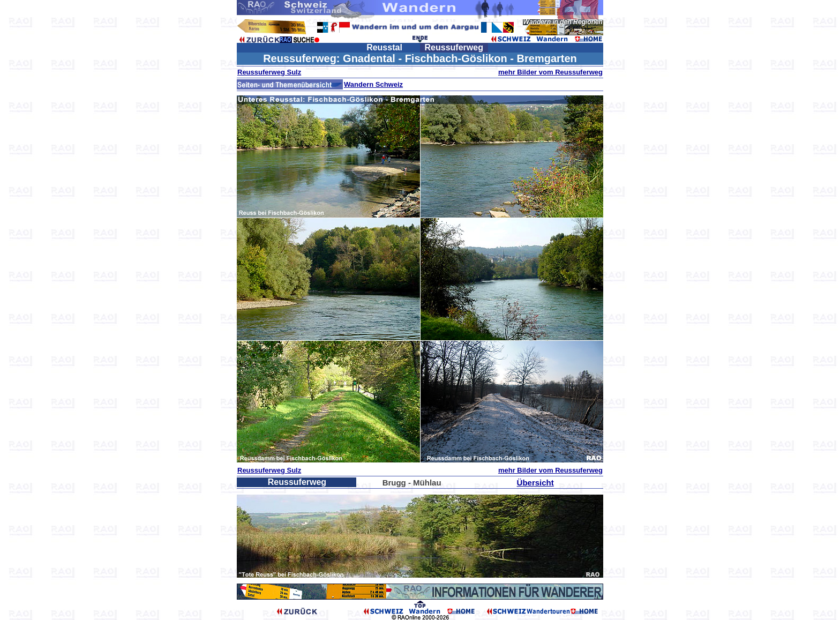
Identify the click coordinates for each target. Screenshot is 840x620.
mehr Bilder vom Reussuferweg (550, 72)
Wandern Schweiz (373, 84)
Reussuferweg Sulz (269, 72)
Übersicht (535, 483)
